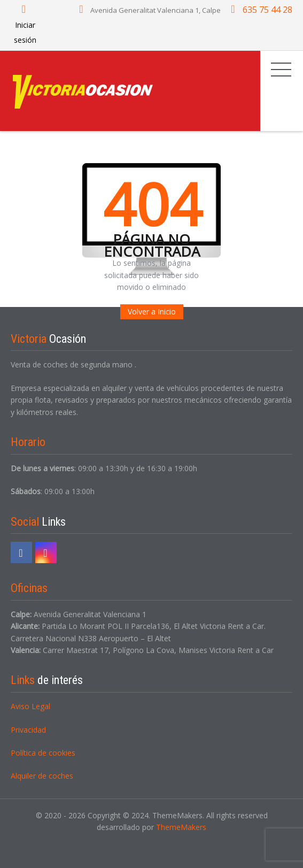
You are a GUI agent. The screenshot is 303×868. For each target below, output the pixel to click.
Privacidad (28, 730)
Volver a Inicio (152, 312)
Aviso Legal (30, 706)
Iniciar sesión (25, 25)
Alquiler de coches (42, 776)
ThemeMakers (181, 827)
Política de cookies (43, 753)
